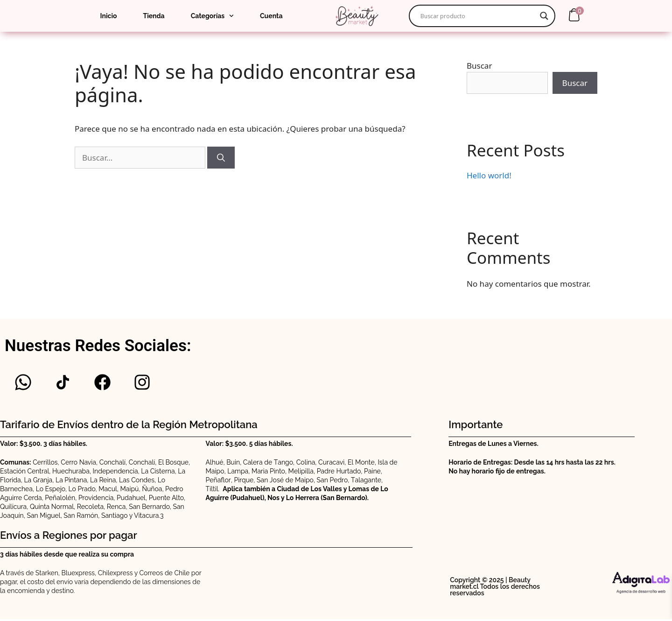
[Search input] (478, 16)
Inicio (109, 16)
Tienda (154, 16)
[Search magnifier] (544, 16)
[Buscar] (221, 158)
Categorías (212, 16)
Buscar (479, 66)
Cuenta (271, 16)
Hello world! (489, 175)
